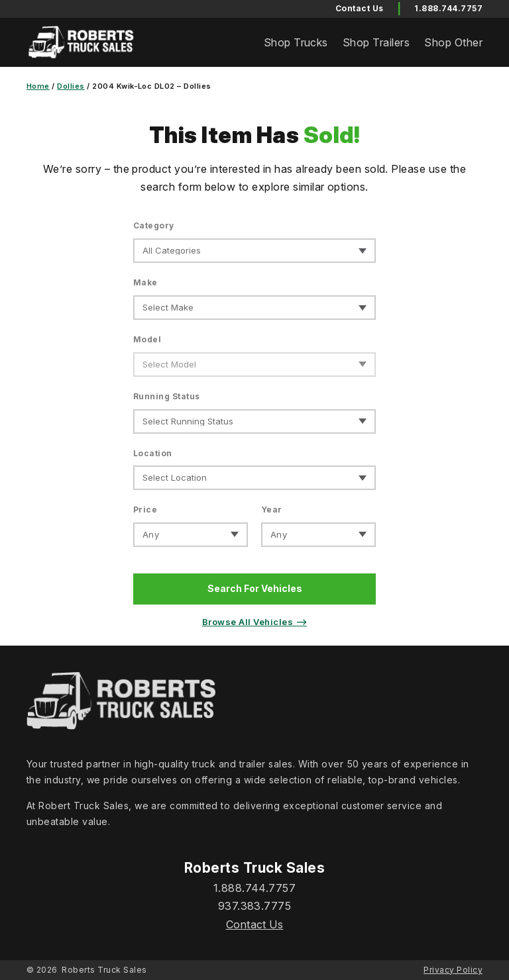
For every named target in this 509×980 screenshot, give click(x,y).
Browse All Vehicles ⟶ (254, 622)
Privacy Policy (453, 970)
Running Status (167, 396)
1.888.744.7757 (448, 8)
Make (145, 282)
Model (147, 339)
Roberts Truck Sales (104, 970)
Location (153, 453)
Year (272, 510)
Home (38, 86)
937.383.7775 (255, 906)
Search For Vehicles (255, 588)
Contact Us (255, 924)
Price (145, 510)
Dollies (71, 86)
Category (154, 225)
